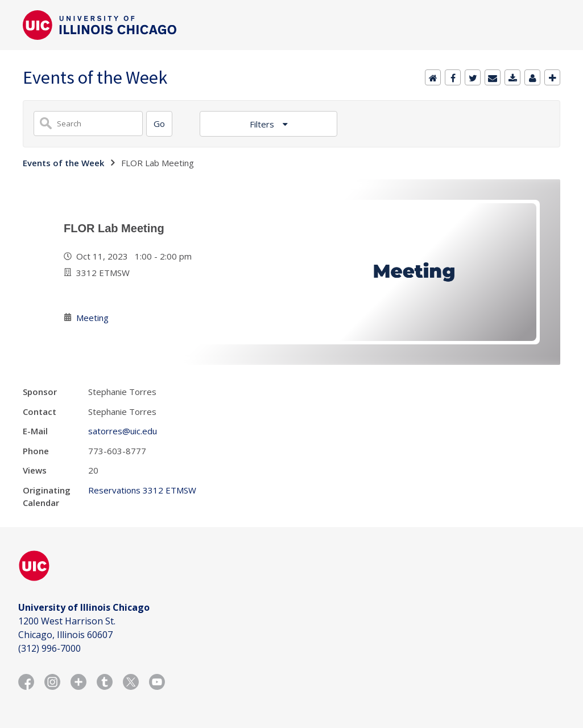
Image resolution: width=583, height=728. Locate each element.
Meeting (92, 318)
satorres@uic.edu (123, 431)
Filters (263, 124)
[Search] (159, 124)
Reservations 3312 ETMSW (142, 490)
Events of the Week (63, 163)
